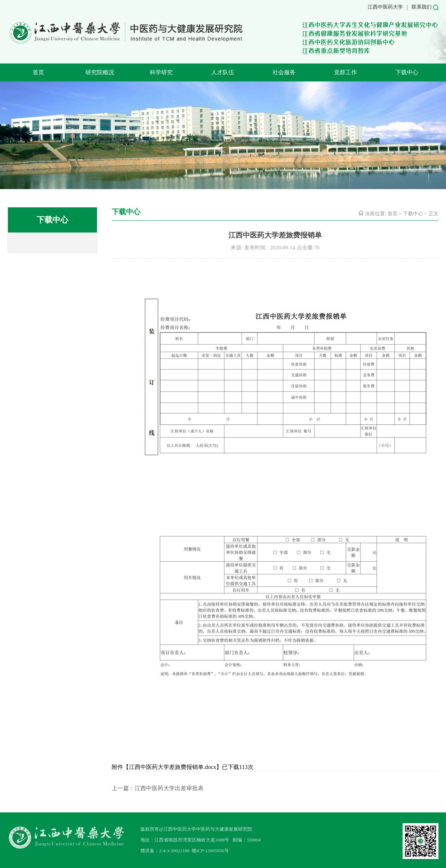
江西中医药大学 (385, 7)
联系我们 (422, 7)
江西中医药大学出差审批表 (169, 788)
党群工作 (345, 72)
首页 (38, 72)
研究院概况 (100, 72)
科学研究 (161, 72)
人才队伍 (223, 72)
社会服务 (284, 72)
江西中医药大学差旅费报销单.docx (173, 767)
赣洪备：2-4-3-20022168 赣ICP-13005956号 (185, 851)
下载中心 (407, 72)
